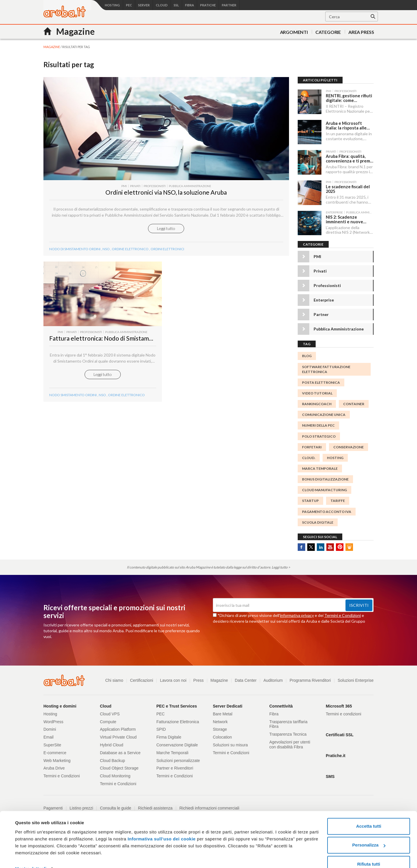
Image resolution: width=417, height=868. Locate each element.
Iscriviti (359, 603)
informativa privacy (297, 614)
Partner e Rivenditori (175, 766)
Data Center (245, 678)
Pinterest (340, 545)
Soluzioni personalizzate (178, 759)
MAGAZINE (52, 47)
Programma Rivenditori (310, 678)
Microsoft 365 (339, 704)
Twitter (311, 545)
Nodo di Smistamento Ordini (75, 256)
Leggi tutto (166, 235)
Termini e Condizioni (343, 614)
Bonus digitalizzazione (325, 477)
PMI (317, 255)
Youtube (330, 545)
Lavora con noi (173, 678)
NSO (106, 256)
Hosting (335, 456)
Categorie (328, 32)
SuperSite (52, 743)
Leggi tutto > (281, 565)
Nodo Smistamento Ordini (73, 404)
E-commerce (55, 751)
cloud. (309, 456)
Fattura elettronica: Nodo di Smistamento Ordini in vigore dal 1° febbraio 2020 (155, 347)
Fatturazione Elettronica (178, 720)
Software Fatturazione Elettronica (326, 367)
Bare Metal (223, 712)
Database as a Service (120, 751)
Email (49, 735)
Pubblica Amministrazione (339, 327)
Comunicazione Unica (324, 413)
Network (220, 720)
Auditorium (273, 678)
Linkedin (321, 545)
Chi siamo (113, 678)
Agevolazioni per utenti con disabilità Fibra (290, 742)
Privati (320, 269)
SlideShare (349, 545)
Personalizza (369, 833)
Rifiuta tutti (368, 852)
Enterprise (324, 298)
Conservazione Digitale (177, 743)
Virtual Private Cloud (118, 735)
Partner (321, 313)
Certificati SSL (340, 733)
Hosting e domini (60, 704)
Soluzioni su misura (230, 743)
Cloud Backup (113, 759)
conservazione (349, 445)
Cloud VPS (110, 712)
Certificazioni (141, 678)
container (354, 402)
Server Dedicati (228, 704)
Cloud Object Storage (119, 766)
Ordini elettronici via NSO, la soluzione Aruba (166, 199)
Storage (220, 728)
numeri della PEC (318, 424)
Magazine (219, 678)
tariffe (338, 499)
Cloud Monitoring (115, 774)
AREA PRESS (361, 32)
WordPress (53, 720)
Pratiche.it (336, 754)
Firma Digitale (169, 735)
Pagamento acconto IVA (327, 510)
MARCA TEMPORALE (320, 466)
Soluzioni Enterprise (355, 678)
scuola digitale (318, 520)
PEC (161, 712)
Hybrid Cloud (112, 743)
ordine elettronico (130, 256)
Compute (108, 720)
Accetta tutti (369, 814)
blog (307, 354)
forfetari (312, 445)
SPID (161, 728)
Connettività (281, 704)
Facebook (301, 545)
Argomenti (294, 32)
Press (198, 678)
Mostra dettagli (31, 857)
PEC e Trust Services (177, 704)
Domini (50, 728)
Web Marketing (57, 759)
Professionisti (327, 284)
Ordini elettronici (167, 256)
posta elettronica (321, 380)
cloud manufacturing (324, 488)
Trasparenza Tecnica (288, 732)
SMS (330, 774)
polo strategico (319, 434)
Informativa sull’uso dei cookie (161, 827)
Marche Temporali (172, 751)
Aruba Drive (54, 766)
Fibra (274, 712)
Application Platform (118, 728)
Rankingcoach (317, 402)
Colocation (222, 735)
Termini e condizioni (344, 712)
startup (310, 499)
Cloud (106, 704)
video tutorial (317, 391)
